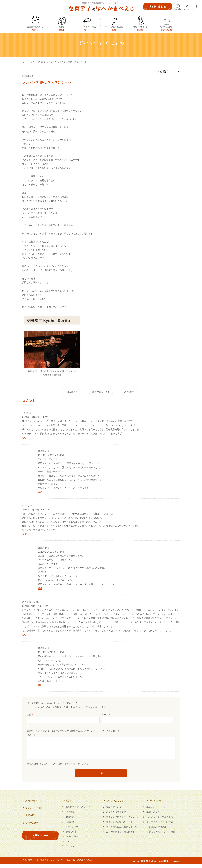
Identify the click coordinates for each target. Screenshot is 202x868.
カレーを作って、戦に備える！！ (123, 835)
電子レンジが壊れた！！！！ (120, 826)
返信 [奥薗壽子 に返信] (40, 492)
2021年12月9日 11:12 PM (51, 652)
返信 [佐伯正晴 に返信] (24, 635)
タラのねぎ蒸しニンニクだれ (161, 835)
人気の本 (70, 826)
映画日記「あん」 (115, 811)
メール (106, 715)
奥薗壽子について (35, 27)
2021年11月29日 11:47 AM (36, 510)
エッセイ (70, 850)
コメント (33, 735)
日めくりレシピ (140, 27)
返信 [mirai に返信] (24, 534)
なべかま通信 (166, 27)
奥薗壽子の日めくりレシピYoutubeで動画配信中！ (40, 849)
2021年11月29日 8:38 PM (51, 552)
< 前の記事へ (71, 392)
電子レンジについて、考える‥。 (123, 821)
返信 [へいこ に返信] (24, 438)
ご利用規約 (27, 864)
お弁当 (69, 845)
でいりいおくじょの (114, 27)
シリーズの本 (72, 830)
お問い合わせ (40, 839)
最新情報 (30, 819)
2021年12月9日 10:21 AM (35, 606)
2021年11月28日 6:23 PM (51, 455)
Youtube (178, 7)
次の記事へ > (131, 392)
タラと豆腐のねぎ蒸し (157, 830)
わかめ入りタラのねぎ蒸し (160, 821)
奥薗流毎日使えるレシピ (78, 811)
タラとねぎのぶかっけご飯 (160, 826)
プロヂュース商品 (88, 27)
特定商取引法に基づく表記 (79, 864)
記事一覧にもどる (101, 392)
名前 (30, 715)
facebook (196, 7)
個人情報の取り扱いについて (50, 864)
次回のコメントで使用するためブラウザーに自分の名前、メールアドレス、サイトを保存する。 (74, 731)
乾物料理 (70, 816)
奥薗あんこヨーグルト (157, 811)
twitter (187, 7)
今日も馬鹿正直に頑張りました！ (123, 830)
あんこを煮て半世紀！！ (118, 816)
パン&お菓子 (72, 840)
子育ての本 (71, 835)
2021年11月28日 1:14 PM (35, 417)
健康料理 (70, 821)
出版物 (61, 27)
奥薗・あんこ (153, 816)
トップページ (26, 62)
